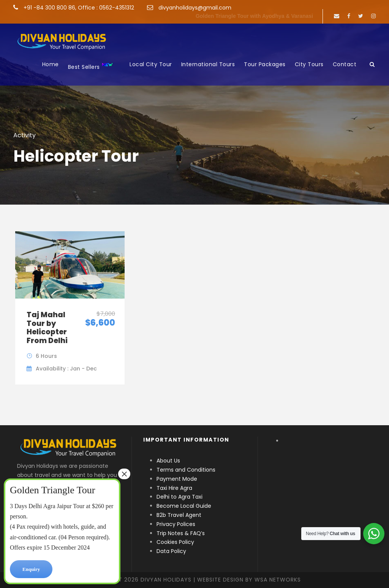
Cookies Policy (175, 542)
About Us (168, 461)
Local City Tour (151, 64)
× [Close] (124, 474)
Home (51, 64)
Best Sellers (91, 66)
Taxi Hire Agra (174, 488)
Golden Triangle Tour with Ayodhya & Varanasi (254, 16)
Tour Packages (265, 64)
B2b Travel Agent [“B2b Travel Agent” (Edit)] (179, 515)
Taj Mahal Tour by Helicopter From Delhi (47, 328)
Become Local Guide (184, 506)
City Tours (309, 64)
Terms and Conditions (186, 470)
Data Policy (171, 551)
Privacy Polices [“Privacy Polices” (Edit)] (176, 524)
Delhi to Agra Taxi (180, 497)
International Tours (208, 64)
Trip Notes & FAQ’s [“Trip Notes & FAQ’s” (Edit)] (181, 533)
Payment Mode (177, 479)
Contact (345, 64)
